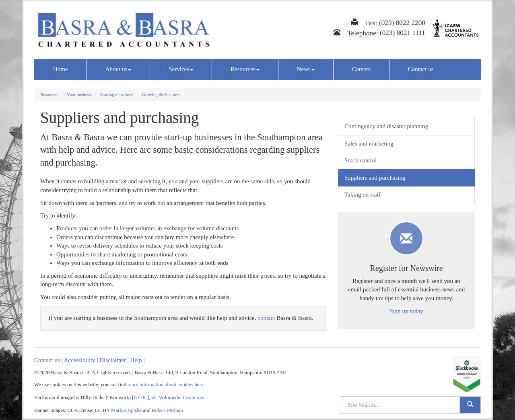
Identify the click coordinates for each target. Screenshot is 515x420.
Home (61, 69)
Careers (361, 69)
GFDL (141, 397)
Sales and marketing (369, 143)
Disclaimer (113, 360)
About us (118, 69)
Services (181, 69)
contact (266, 318)
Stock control (360, 160)
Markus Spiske (126, 410)
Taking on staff (363, 195)
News (306, 69)
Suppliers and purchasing (375, 178)
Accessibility (79, 360)
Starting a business (117, 94)
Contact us (421, 69)
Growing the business (161, 94)
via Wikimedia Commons (177, 397)
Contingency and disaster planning (386, 126)
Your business (79, 94)
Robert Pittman (167, 410)
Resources (245, 69)
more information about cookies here (165, 385)
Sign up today (406, 311)
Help (136, 360)
